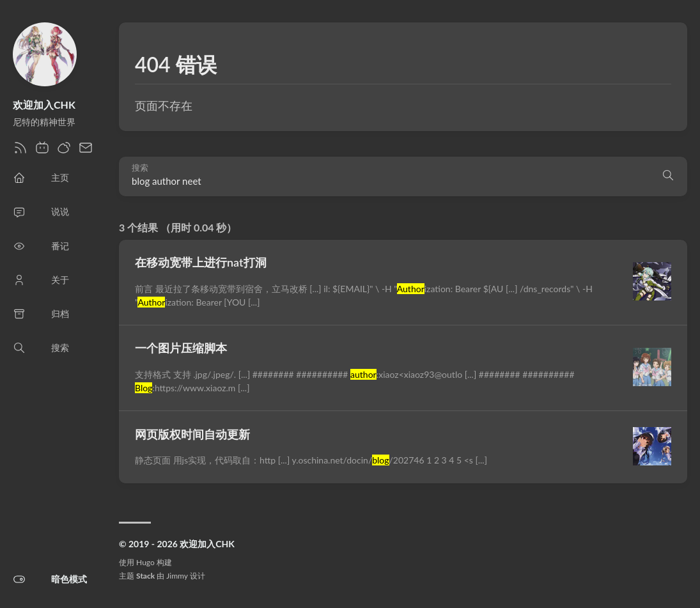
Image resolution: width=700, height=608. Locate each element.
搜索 (140, 168)
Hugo (145, 562)
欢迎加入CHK (44, 105)
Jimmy (177, 576)
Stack (145, 576)
